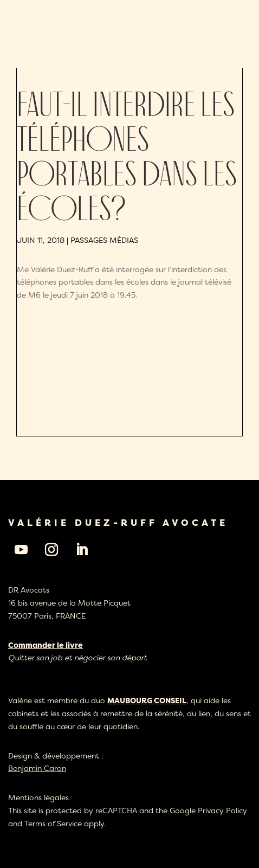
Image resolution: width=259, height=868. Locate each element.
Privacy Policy (222, 810)
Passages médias (104, 240)
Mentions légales (38, 797)
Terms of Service (53, 823)
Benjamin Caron (37, 768)
